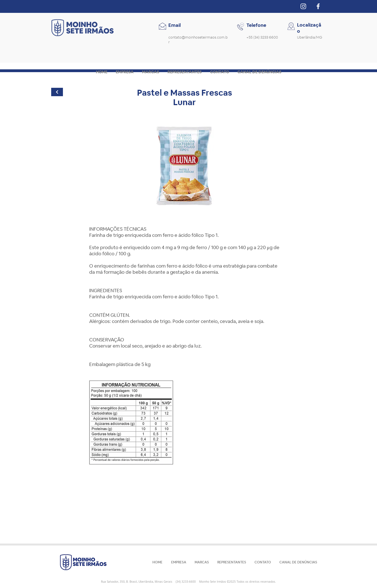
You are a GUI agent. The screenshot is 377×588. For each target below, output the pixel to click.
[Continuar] (57, 92)
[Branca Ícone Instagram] (303, 6)
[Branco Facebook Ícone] (318, 6)
